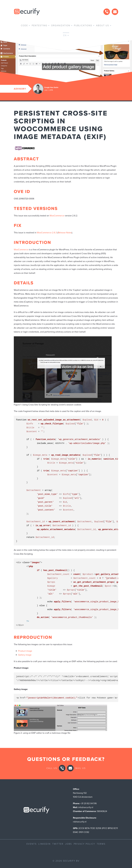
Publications (83, 25)
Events (32, 844)
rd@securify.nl (80, 822)
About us (103, 25)
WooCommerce (57, 216)
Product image (25, 651)
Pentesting (40, 25)
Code (24, 25)
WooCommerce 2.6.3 (47, 233)
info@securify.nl (86, 807)
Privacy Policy (84, 844)
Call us (52, 768)
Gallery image (25, 655)
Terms (101, 844)
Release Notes (65, 233)
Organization (61, 25)
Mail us (81, 768)
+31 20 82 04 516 (89, 803)
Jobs (69, 844)
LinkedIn (44, 844)
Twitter (58, 844)
